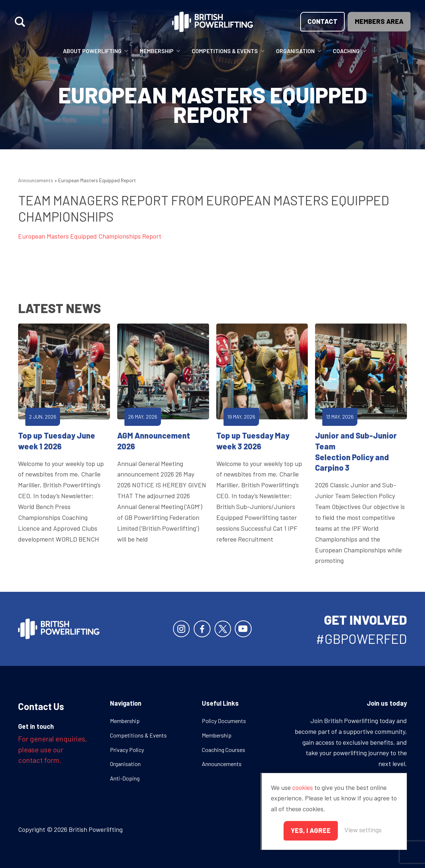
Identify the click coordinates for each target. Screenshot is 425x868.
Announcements (36, 180)
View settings (363, 830)
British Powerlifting (212, 22)
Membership (157, 51)
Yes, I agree (311, 830)
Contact (322, 21)
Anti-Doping (125, 778)
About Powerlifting (92, 51)
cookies (303, 787)
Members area (379, 21)
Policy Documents (224, 721)
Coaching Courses (224, 750)
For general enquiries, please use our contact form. (52, 749)
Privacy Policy (127, 750)
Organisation (295, 51)
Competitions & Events (225, 51)
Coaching (346, 51)
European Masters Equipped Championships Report (90, 236)
